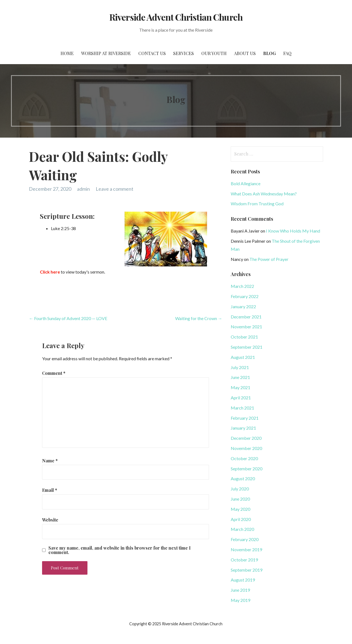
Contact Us (152, 53)
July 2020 (240, 489)
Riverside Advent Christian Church (176, 17)
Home (67, 53)
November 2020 (246, 448)
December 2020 (246, 438)
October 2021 (244, 337)
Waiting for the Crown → (199, 318)
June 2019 (240, 590)
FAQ (287, 53)
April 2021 (241, 398)
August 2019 (243, 580)
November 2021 (246, 327)
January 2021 (243, 428)
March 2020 (242, 529)
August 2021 (243, 357)
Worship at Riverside (106, 53)
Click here (50, 272)
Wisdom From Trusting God (257, 204)
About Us (245, 53)
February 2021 (245, 418)
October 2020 (244, 458)
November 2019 (246, 549)
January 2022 (243, 306)
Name (50, 461)
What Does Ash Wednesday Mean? (264, 194)
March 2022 (242, 286)
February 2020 (245, 539)
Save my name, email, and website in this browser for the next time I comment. (119, 550)
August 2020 (243, 478)
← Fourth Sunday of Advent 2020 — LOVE (68, 318)
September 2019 (247, 570)
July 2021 (240, 367)
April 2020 (241, 519)
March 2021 (242, 408)
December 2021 (246, 317)
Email (50, 490)
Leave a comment (115, 189)
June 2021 (240, 377)
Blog (269, 53)
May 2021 (240, 387)
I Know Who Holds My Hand (293, 231)
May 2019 (240, 600)
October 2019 (244, 560)
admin (83, 189)
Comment (54, 373)
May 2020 (240, 509)
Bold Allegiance (246, 183)
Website (50, 520)
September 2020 (247, 469)
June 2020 (240, 499)
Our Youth (214, 53)
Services (184, 53)
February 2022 (245, 296)
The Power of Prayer (269, 259)
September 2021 (247, 347)
